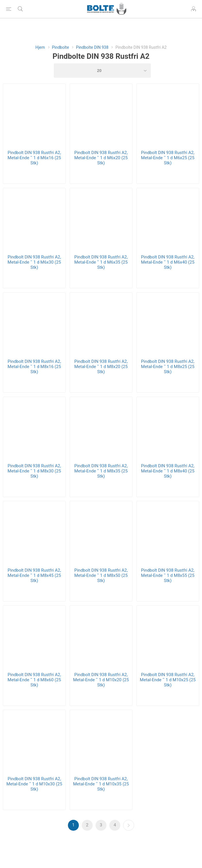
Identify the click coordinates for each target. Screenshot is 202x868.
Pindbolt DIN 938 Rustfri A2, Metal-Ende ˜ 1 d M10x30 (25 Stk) (34, 784)
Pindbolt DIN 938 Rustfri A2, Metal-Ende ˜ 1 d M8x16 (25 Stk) (34, 367)
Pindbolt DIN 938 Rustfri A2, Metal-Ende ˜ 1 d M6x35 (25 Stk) (101, 262)
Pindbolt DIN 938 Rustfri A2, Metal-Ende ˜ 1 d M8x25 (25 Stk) (168, 367)
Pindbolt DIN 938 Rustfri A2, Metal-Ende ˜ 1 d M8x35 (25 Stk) (101, 471)
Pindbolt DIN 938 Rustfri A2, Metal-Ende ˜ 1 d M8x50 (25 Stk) (101, 575)
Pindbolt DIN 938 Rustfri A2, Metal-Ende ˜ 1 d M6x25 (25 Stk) (168, 158)
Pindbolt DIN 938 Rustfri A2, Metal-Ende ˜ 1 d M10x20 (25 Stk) (101, 680)
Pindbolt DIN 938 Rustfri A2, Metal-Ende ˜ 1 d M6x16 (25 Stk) (34, 158)
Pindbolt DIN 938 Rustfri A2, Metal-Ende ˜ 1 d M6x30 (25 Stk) (34, 262)
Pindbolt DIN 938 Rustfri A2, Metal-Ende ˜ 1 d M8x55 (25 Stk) (168, 575)
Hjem (40, 47)
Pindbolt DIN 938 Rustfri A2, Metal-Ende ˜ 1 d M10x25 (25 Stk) (168, 680)
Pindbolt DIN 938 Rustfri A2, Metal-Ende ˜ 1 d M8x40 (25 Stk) (168, 471)
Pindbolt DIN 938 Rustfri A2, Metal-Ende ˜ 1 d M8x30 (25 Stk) (34, 471)
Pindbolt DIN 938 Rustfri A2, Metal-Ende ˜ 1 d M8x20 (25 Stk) (101, 367)
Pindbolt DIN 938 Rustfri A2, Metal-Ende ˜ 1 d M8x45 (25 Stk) (34, 575)
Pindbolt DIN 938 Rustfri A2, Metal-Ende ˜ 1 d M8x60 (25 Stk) (34, 680)
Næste (129, 825)
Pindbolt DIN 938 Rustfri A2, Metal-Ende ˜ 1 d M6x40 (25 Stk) (168, 262)
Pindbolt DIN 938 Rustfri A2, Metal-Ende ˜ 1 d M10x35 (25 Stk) (101, 784)
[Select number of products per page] (102, 71)
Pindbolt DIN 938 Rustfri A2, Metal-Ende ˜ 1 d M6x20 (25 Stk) (101, 158)
